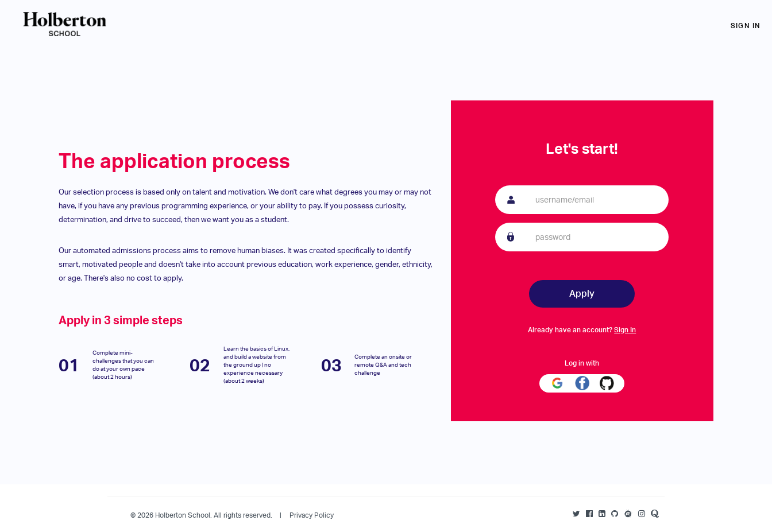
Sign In (625, 330)
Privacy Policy (312, 515)
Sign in (746, 26)
